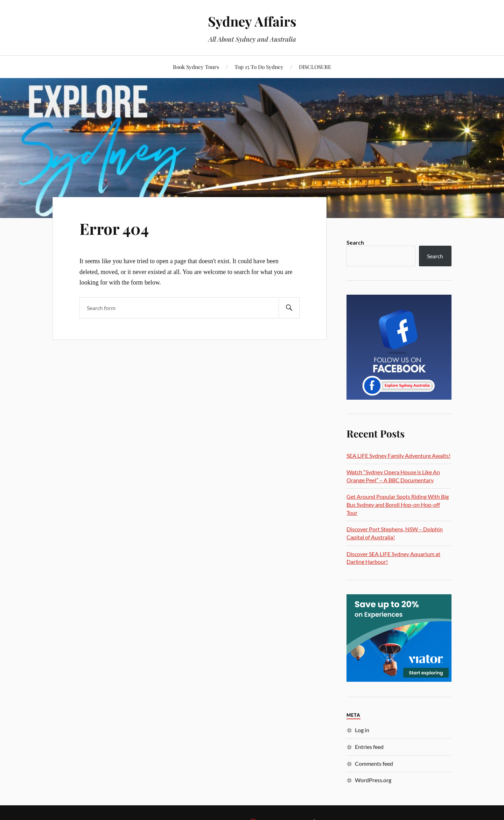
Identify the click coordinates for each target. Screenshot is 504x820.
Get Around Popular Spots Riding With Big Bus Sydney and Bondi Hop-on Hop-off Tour (398, 504)
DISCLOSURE (315, 67)
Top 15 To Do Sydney (259, 67)
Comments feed (374, 763)
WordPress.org (373, 780)
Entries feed (369, 747)
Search (355, 242)
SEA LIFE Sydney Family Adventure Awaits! (398, 455)
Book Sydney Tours (196, 67)
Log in (362, 730)
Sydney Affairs (252, 21)
